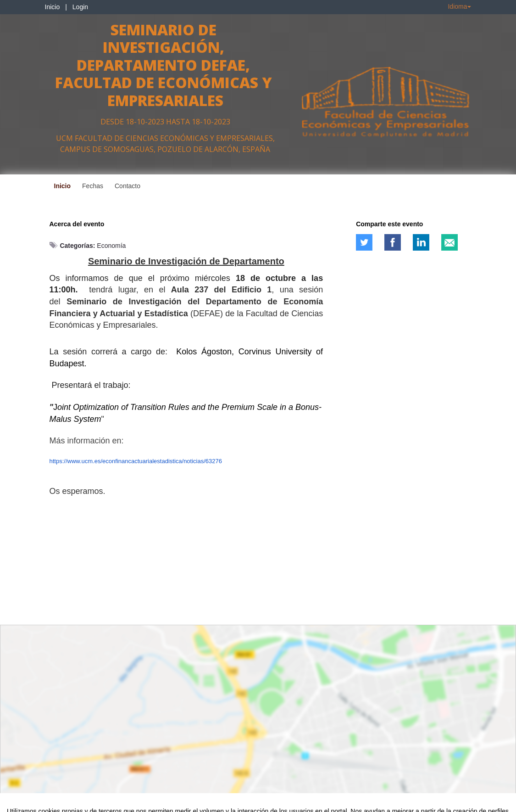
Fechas (93, 186)
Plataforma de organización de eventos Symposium (263, 803)
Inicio (53, 7)
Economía (111, 246)
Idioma (459, 6)
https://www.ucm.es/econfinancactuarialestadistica (116, 461)
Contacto (128, 186)
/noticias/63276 (202, 461)
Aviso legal (21, 803)
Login (80, 7)
